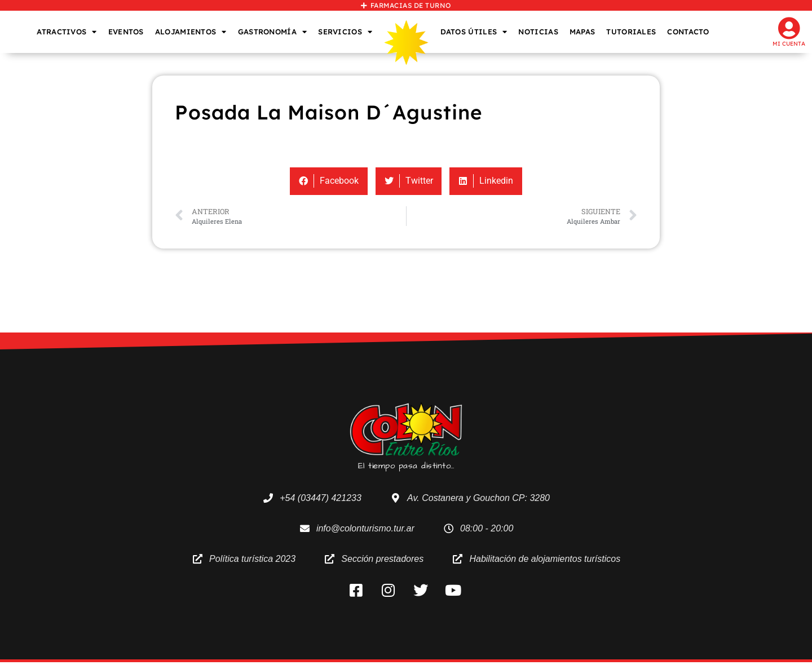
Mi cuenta (789, 44)
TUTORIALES (631, 32)
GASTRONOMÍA (273, 32)
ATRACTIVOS (67, 32)
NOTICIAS (538, 32)
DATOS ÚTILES (474, 32)
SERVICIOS (345, 32)
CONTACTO (688, 32)
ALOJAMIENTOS (191, 32)
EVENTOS (126, 32)
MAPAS (582, 32)
